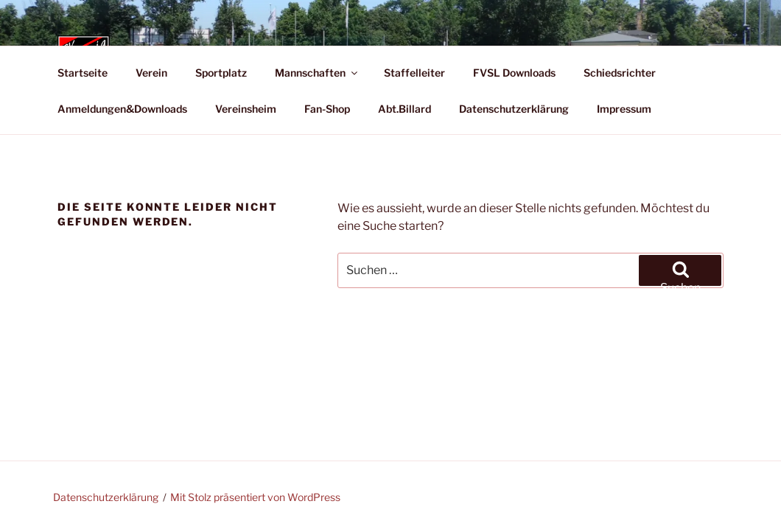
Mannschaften (317, 73)
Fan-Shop (327, 109)
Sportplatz (221, 73)
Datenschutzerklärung (514, 109)
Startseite (83, 73)
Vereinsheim (246, 109)
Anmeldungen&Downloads (122, 109)
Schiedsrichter (620, 73)
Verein (151, 73)
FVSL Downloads (514, 73)
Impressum (624, 109)
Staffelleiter (414, 73)
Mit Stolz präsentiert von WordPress (255, 497)
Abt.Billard (404, 109)
